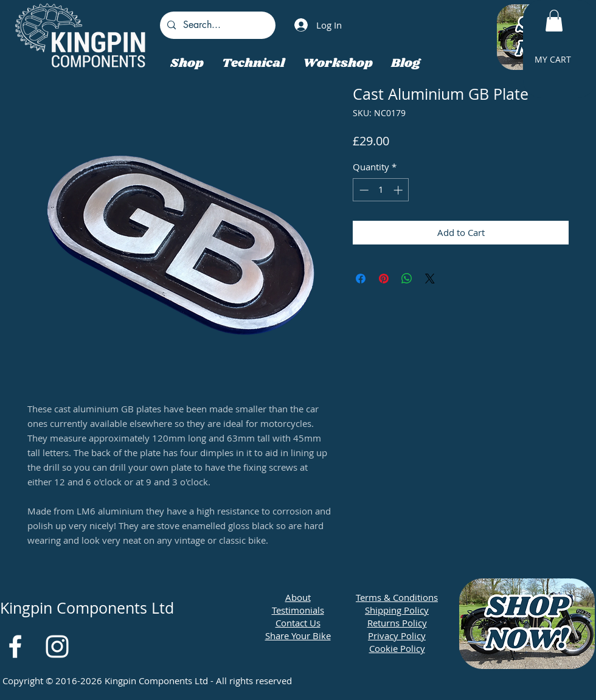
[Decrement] (363, 190)
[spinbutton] (381, 190)
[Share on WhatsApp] (407, 279)
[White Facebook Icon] (15, 646)
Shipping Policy (397, 610)
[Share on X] (430, 279)
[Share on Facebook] (361, 279)
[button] (554, 21)
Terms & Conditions (397, 597)
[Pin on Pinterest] (384, 279)
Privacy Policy (397, 636)
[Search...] (217, 25)
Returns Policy (397, 623)
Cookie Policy (397, 648)
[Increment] (399, 190)
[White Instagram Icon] (57, 646)
